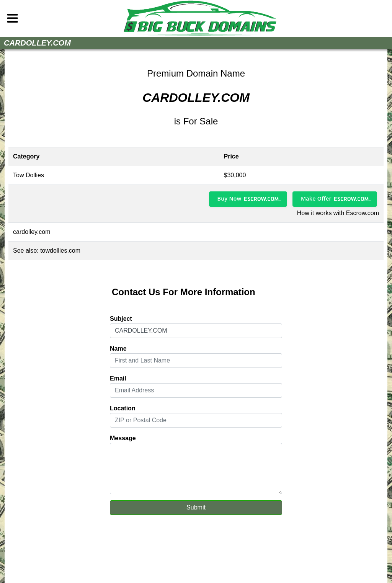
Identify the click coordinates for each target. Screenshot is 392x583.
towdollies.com (60, 251)
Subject (121, 319)
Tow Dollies (29, 175)
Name (118, 349)
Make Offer (316, 198)
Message (123, 438)
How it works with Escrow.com (338, 213)
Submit (196, 507)
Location (123, 408)
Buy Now (229, 198)
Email (118, 378)
